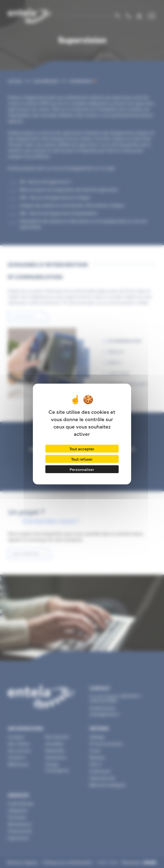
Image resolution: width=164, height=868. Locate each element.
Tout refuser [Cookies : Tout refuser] (82, 459)
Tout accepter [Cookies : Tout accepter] (82, 449)
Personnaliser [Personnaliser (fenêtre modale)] (82, 469)
